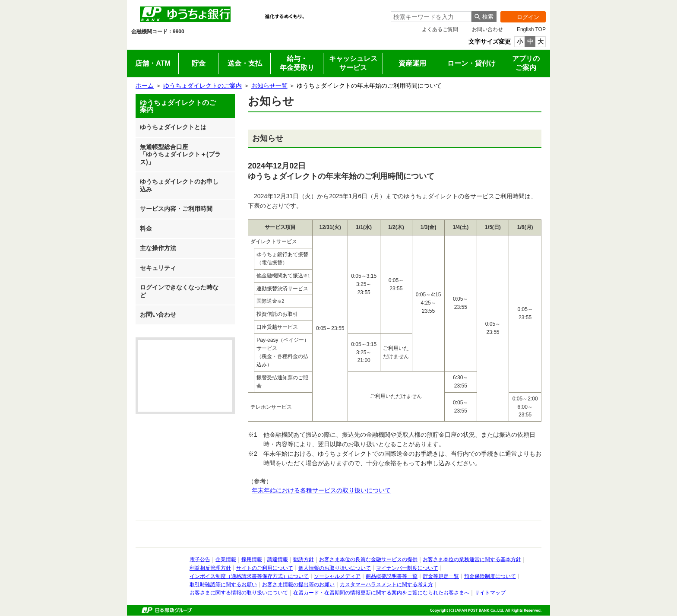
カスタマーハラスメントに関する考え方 (386, 584)
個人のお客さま (159, 44)
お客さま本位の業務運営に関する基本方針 (472, 559)
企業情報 (313, 44)
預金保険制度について (490, 576)
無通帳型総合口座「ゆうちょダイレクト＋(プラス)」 (180, 154)
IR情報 (261, 44)
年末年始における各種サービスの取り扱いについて (321, 490)
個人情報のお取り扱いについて (335, 568)
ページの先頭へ (0, 616)
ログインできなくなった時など (179, 291)
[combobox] (431, 17)
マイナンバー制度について (407, 568)
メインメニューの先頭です (127, 0)
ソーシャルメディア (337, 576)
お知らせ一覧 (269, 86)
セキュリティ (158, 268)
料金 (146, 229)
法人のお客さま (210, 44)
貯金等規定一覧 (441, 576)
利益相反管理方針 (210, 568)
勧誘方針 (304, 559)
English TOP (531, 29)
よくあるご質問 (440, 29)
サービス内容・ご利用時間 (176, 209)
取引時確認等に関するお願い (223, 584)
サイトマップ (490, 593)
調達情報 (278, 559)
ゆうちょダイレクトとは (173, 127)
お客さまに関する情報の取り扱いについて (239, 593)
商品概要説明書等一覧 (392, 576)
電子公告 (200, 559)
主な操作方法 (158, 248)
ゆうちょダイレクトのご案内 (202, 86)
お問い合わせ (487, 29)
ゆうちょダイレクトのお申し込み (179, 185)
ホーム (145, 86)
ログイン (520, 17)
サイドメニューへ (0, 0)
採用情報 (364, 44)
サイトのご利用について (265, 568)
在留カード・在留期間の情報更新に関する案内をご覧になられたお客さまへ (381, 593)
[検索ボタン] (484, 17)
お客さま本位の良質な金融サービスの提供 (368, 559)
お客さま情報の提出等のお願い (298, 584)
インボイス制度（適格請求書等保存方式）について (249, 576)
